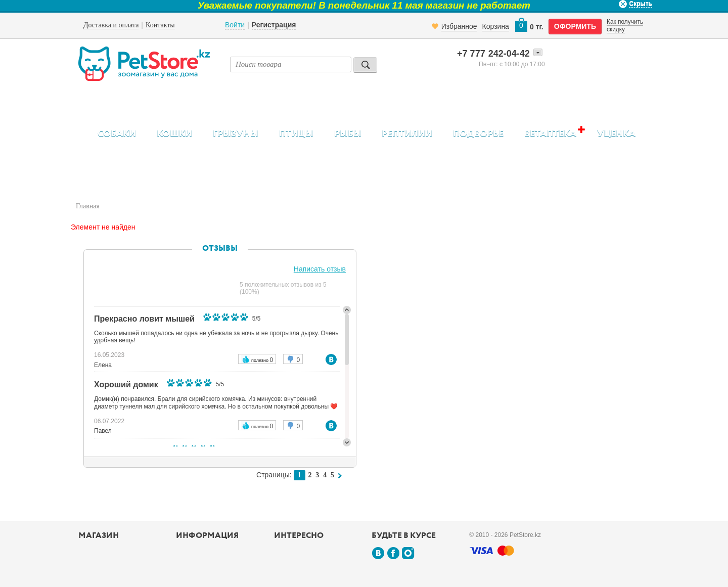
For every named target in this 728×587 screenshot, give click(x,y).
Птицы (296, 134)
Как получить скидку (625, 25)
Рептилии (407, 134)
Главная (88, 206)
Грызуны (236, 134)
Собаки (117, 134)
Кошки (174, 134)
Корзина (496, 26)
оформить (575, 26)
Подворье (478, 134)
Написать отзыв (320, 269)
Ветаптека (550, 134)
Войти (235, 25)
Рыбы (348, 134)
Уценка (616, 134)
